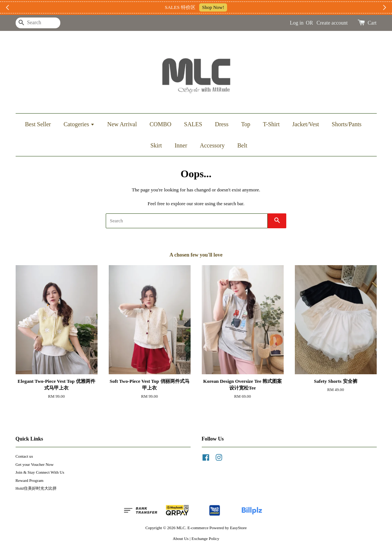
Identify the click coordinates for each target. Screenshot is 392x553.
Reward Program (30, 480)
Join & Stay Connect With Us (40, 472)
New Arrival (122, 124)
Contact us (24, 456)
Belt (242, 145)
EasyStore (238, 528)
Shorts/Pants (347, 124)
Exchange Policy (205, 538)
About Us (181, 538)
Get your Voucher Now (35, 464)
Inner (181, 145)
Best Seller (38, 124)
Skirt (156, 145)
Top (246, 124)
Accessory (212, 145)
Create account (332, 23)
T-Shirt (271, 124)
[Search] (38, 23)
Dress (222, 124)
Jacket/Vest (306, 124)
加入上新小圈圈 (240, 7)
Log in (297, 23)
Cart (372, 23)
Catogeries (79, 124)
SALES (193, 124)
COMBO (161, 124)
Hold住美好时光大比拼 (36, 488)
